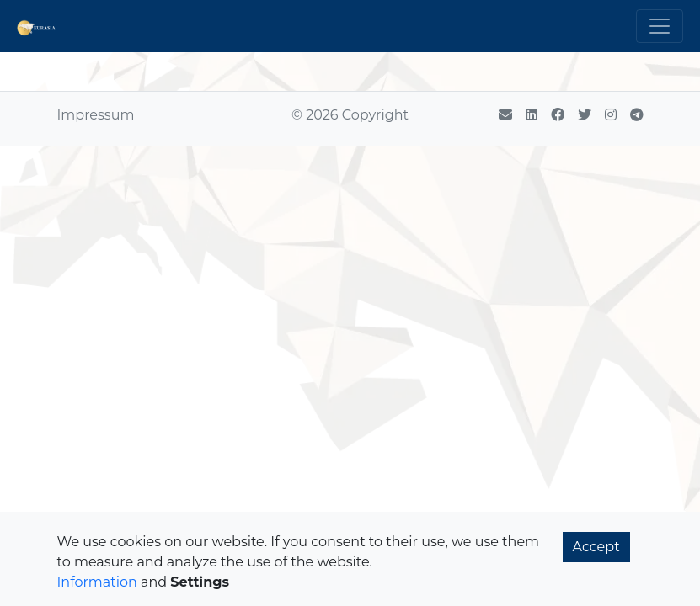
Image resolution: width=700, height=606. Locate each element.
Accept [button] (596, 547)
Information (97, 582)
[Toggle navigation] (660, 26)
